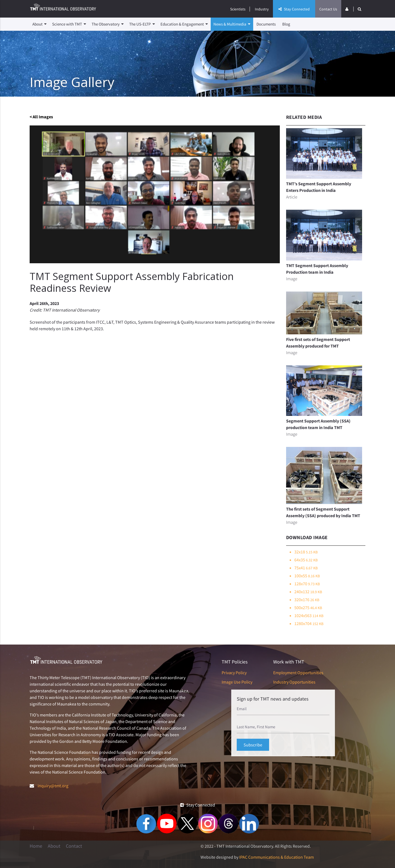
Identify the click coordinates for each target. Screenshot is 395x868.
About (39, 24)
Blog (286, 24)
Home (36, 846)
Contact (74, 846)
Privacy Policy (234, 673)
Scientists (238, 9)
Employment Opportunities (298, 673)
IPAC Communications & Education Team (276, 857)
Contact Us (328, 9)
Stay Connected (294, 9)
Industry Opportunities (294, 682)
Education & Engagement (184, 24)
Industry (262, 9)
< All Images (41, 117)
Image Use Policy (237, 682)
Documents (266, 24)
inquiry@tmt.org (53, 786)
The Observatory (108, 24)
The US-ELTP (142, 24)
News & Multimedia (232, 24)
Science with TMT (69, 24)
